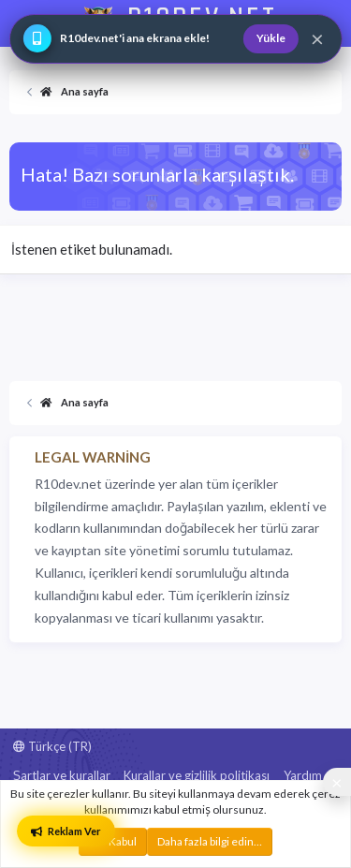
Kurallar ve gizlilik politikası (197, 775)
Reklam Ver (66, 831)
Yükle (271, 38)
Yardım (303, 775)
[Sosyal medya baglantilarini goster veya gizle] (337, 782)
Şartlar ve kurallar (62, 775)
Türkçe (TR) (52, 746)
